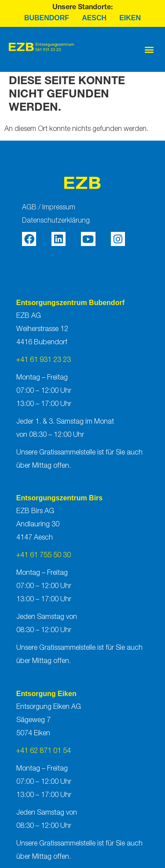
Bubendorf (47, 18)
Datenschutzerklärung (56, 221)
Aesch (94, 18)
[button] (149, 50)
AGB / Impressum (49, 208)
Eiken (130, 18)
